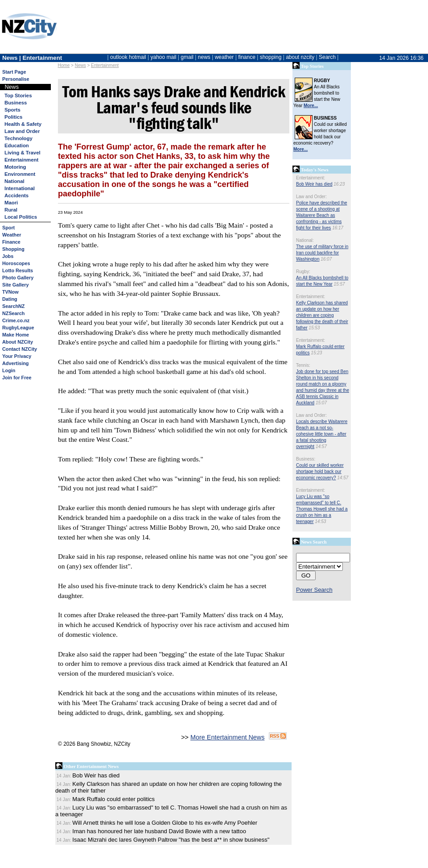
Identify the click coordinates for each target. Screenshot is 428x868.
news (204, 57)
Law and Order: (311, 197)
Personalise (16, 79)
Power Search (314, 590)
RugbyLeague (18, 328)
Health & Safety (23, 124)
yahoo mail (164, 57)
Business (16, 103)
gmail (187, 57)
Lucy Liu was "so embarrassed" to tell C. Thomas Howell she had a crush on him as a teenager (322, 509)
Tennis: (303, 365)
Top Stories (18, 96)
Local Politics (21, 217)
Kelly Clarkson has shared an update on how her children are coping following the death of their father (322, 315)
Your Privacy (17, 356)
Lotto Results (18, 270)
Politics (13, 117)
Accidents (16, 195)
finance (247, 57)
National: (305, 240)
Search (327, 57)
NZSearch (13, 313)
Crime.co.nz (16, 320)
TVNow (10, 292)
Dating (10, 299)
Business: (306, 459)
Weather (12, 235)
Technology (19, 138)
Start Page (14, 72)
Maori (11, 203)
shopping (271, 57)
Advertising (15, 363)
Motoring (15, 167)
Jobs (8, 256)
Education (17, 145)
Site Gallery (15, 285)
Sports (12, 110)
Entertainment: (311, 178)
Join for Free (17, 378)
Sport (8, 228)
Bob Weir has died (314, 184)
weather (224, 57)
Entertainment (105, 65)
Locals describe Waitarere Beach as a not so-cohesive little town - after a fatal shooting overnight (322, 434)
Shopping (13, 249)
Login (9, 370)
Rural (11, 210)
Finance (11, 242)
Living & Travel (23, 153)
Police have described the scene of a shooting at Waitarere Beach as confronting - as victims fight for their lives (322, 215)
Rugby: (303, 272)
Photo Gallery (18, 278)
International (20, 188)
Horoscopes (16, 263)
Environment (20, 174)
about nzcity (300, 57)
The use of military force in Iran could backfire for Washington (322, 253)
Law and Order (22, 131)
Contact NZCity (20, 349)
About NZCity (18, 342)
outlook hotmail (128, 57)
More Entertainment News (227, 737)
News (80, 65)
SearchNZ (13, 306)
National (14, 181)
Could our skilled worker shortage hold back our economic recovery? (320, 471)
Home (64, 65)
